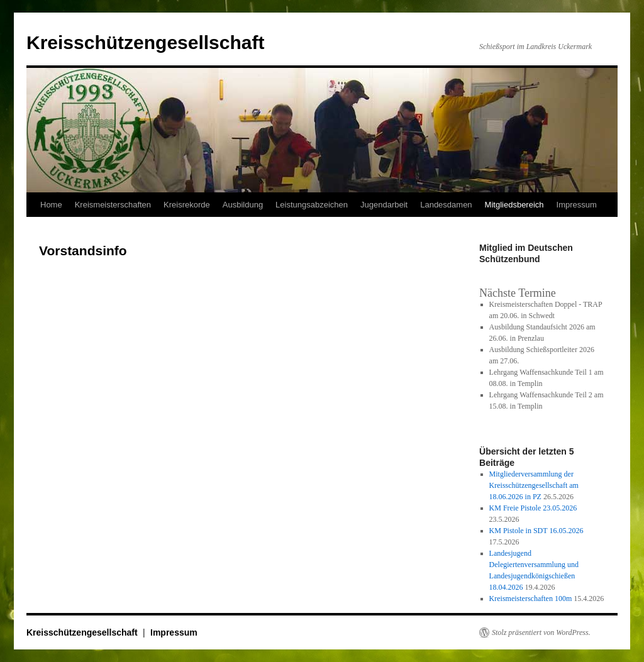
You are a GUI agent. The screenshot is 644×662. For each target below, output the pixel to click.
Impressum (577, 205)
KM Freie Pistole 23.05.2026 (533, 508)
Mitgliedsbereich (514, 205)
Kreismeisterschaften (113, 205)
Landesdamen (446, 205)
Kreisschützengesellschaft (145, 42)
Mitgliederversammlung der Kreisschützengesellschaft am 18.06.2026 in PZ (534, 485)
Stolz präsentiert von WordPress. (541, 632)
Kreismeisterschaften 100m (531, 599)
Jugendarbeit (384, 205)
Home (51, 205)
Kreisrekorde (187, 205)
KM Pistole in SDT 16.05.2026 (536, 531)
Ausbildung (243, 205)
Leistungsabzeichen (312, 205)
